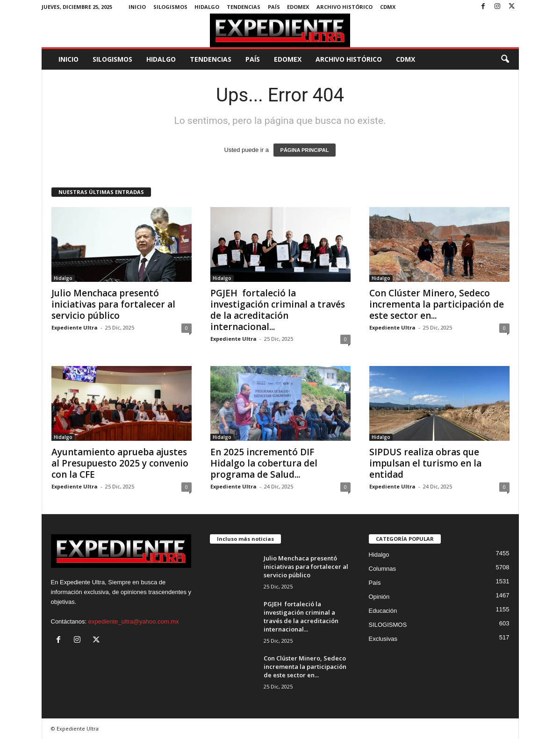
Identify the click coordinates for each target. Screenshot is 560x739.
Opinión (379, 597)
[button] (505, 59)
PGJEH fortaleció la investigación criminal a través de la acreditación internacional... (278, 310)
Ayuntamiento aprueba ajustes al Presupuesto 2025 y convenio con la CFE (120, 463)
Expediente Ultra (75, 327)
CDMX (388, 7)
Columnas (383, 569)
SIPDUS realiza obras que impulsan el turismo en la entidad (425, 463)
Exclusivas (383, 639)
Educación (383, 611)
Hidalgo (207, 7)
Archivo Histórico (345, 7)
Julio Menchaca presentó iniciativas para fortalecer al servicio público (113, 304)
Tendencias (244, 7)
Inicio (137, 7)
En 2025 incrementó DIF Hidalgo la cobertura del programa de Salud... (264, 463)
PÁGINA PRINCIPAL (305, 150)
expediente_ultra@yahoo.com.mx (134, 621)
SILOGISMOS (170, 7)
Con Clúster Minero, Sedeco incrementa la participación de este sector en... (437, 304)
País (274, 7)
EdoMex (298, 7)
